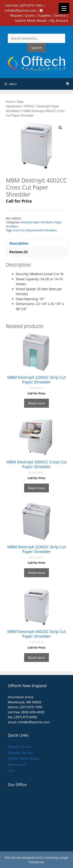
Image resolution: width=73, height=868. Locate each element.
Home (10, 102)
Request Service (20, 753)
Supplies (44, 15)
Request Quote (19, 746)
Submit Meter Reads (31, 20)
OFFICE (29, 106)
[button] (60, 128)
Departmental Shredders (41, 230)
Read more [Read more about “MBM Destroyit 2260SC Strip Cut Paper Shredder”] (36, 403)
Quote (29, 15)
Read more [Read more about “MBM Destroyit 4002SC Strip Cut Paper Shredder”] (36, 658)
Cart (11, 770)
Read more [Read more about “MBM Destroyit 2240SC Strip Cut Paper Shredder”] (36, 573)
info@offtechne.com (21, 10)
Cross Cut (19, 230)
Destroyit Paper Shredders (37, 222)
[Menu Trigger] (64, 8)
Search (37, 48)
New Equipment (15, 104)
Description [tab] (19, 243)
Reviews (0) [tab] (18, 252)
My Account (59, 20)
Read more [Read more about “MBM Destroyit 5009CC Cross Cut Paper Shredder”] (36, 488)
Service (60, 15)
